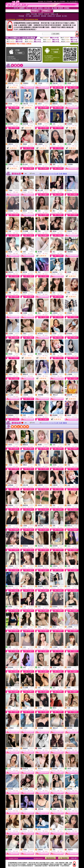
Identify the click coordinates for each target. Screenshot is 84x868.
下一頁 (56, 174)
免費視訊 (17, 83)
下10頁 (60, 174)
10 (53, 174)
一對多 (32, 83)
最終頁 (65, 174)
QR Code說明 (74, 44)
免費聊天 (32, 465)
